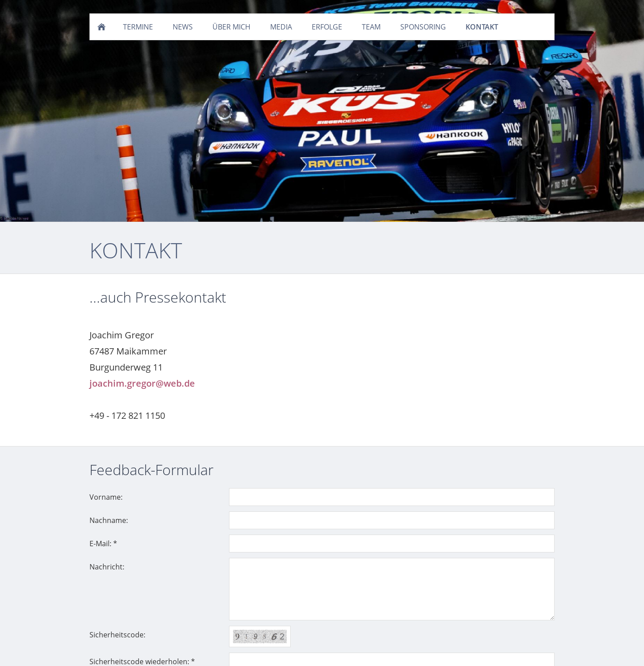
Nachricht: (107, 567)
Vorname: (106, 497)
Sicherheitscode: (117, 635)
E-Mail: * (103, 544)
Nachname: (109, 520)
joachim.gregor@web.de (142, 383)
